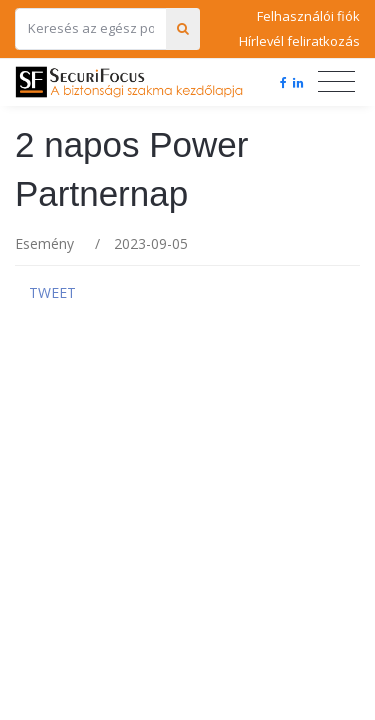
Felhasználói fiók (308, 16)
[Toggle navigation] (336, 82)
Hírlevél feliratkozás (299, 41)
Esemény (44, 243)
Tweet (52, 292)
